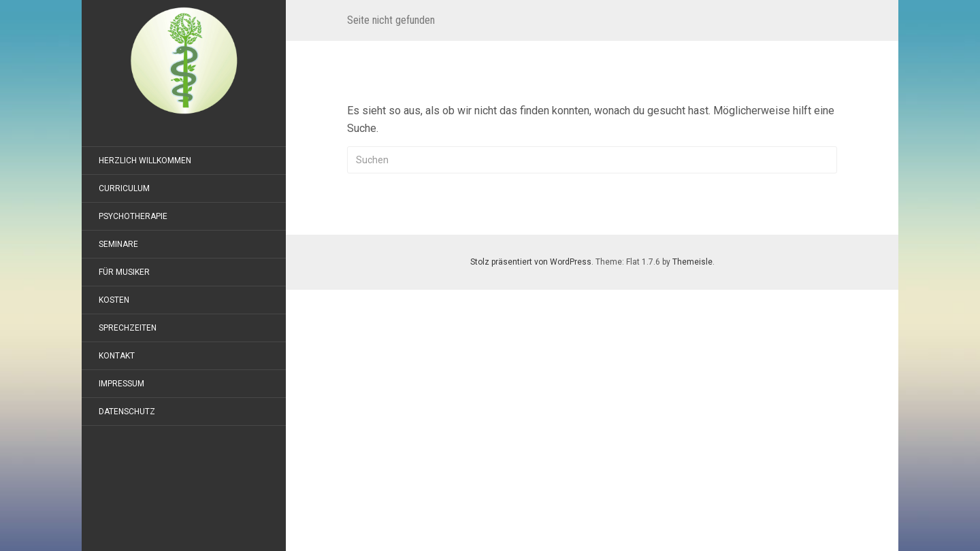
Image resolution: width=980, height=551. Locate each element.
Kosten (114, 300)
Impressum (121, 384)
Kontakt (117, 356)
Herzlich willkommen (145, 161)
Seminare (118, 244)
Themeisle (692, 262)
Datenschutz (127, 412)
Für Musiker (124, 272)
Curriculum (124, 188)
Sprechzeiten (128, 328)
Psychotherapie (133, 216)
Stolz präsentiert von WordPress (531, 262)
